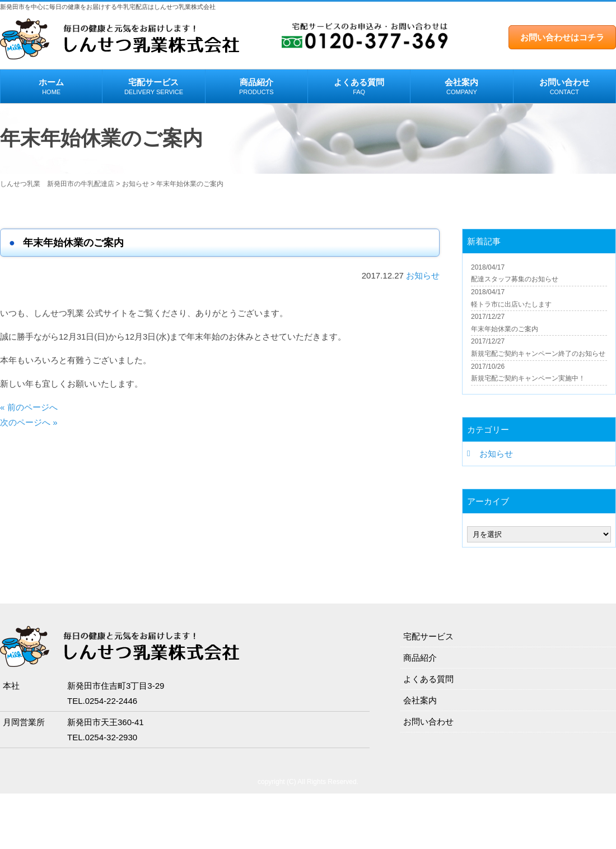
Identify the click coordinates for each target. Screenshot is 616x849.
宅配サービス (153, 87)
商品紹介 (256, 87)
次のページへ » (29, 422)
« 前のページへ (29, 407)
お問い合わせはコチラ (562, 37)
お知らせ (423, 275)
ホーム (51, 87)
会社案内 (461, 87)
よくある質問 (359, 87)
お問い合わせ (564, 87)
